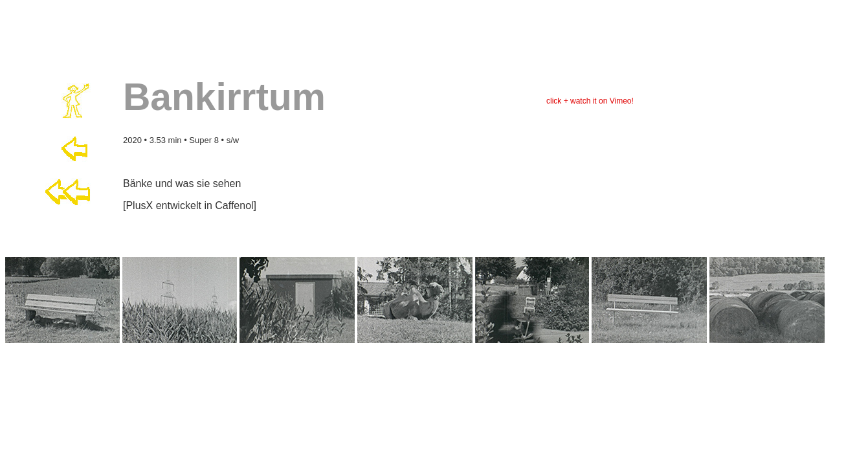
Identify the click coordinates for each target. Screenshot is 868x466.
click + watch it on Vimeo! (590, 101)
